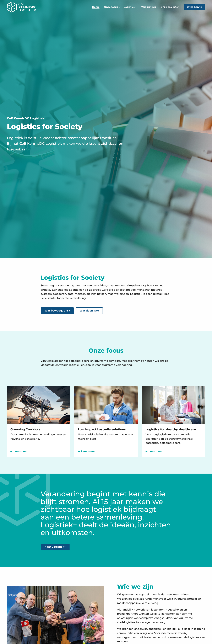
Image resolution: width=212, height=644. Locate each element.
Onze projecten (170, 7)
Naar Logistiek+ (55, 547)
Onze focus (112, 7)
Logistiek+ (130, 7)
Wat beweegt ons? (57, 311)
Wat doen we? (89, 311)
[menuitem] (96, 7)
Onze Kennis (195, 7)
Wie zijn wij (149, 7)
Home (96, 7)
